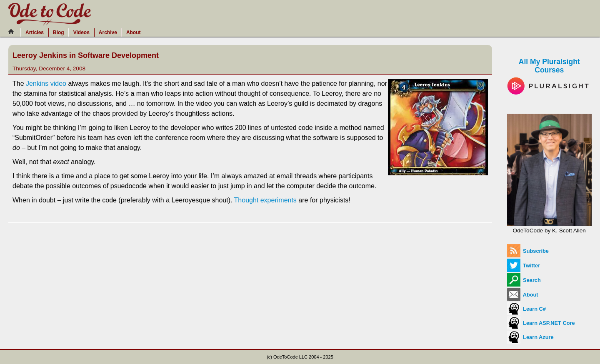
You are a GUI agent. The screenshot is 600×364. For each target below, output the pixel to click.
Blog (59, 32)
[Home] (13, 32)
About (134, 32)
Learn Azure (530, 337)
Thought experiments (265, 200)
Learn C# (526, 309)
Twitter (524, 266)
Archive (108, 32)
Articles (35, 32)
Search (524, 280)
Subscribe (528, 251)
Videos (81, 32)
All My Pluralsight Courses (549, 73)
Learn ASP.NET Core (541, 323)
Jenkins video (46, 84)
